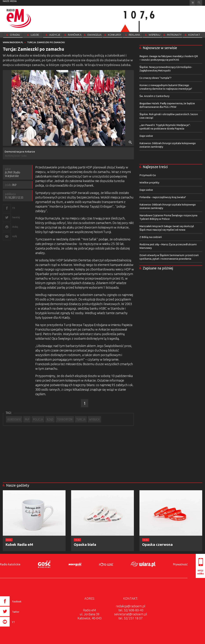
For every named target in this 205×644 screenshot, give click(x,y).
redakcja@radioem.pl (131, 606)
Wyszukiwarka (199, 3)
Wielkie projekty (149, 182)
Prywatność (180, 564)
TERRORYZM (65, 419)
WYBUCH (94, 419)
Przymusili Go (148, 175)
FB (14, 208)
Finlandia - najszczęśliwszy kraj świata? (163, 197)
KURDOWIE (14, 419)
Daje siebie (146, 136)
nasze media (10, 1)
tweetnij (16, 217)
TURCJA (81, 419)
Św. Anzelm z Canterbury (154, 96)
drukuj (15, 227)
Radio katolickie (10, 564)
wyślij (15, 236)
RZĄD (50, 419)
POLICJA (38, 419)
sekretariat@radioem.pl (131, 614)
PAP (27, 419)
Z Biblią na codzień (151, 237)
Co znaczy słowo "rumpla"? (155, 78)
